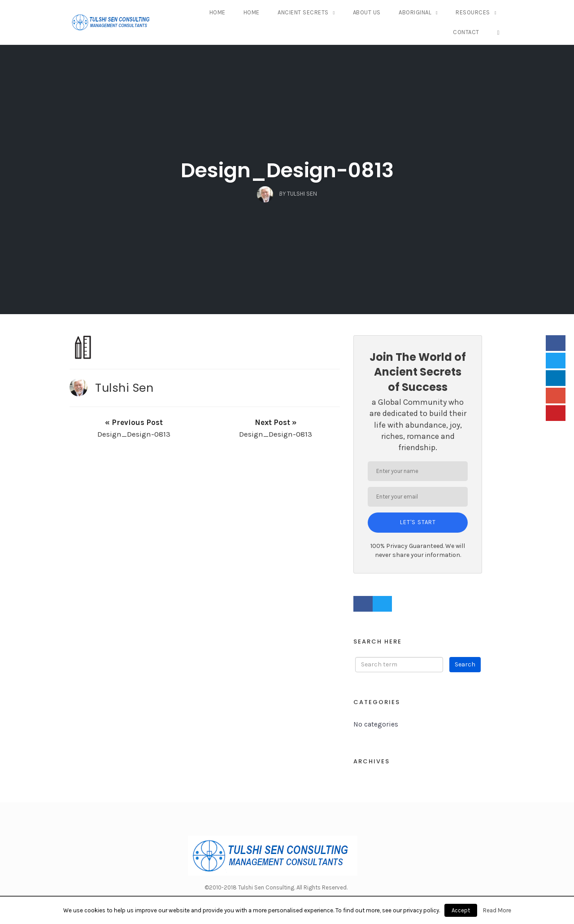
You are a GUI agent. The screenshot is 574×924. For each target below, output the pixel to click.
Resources (473, 12)
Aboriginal (415, 12)
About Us (367, 12)
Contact (466, 32)
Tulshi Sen (124, 388)
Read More (497, 910)
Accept (461, 910)
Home (217, 12)
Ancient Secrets (303, 12)
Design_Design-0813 (287, 170)
